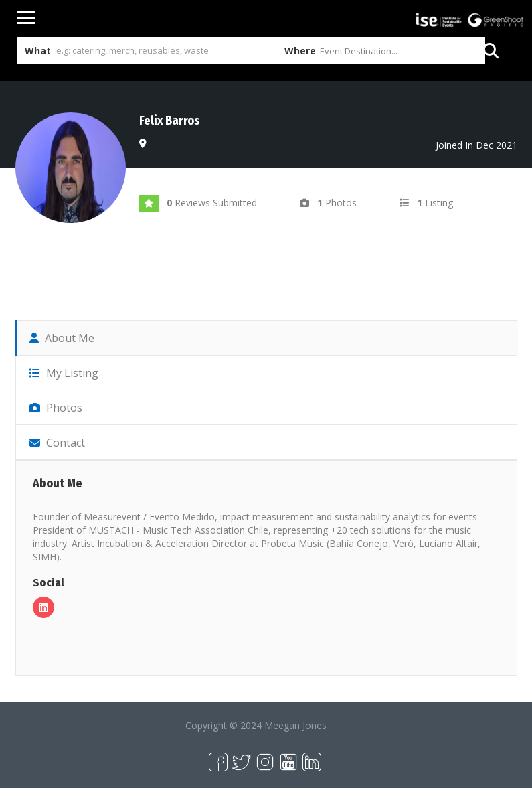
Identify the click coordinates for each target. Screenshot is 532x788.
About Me (62, 338)
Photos (56, 408)
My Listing (64, 373)
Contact (57, 443)
